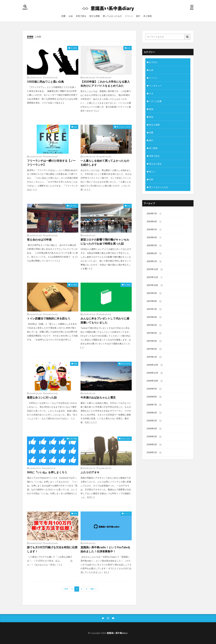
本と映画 (147, 16)
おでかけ (153, 62)
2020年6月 (154, 222)
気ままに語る (126, 364)
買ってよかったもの (112, 16)
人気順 (38, 37)
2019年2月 (154, 349)
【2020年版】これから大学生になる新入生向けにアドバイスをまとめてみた (105, 84)
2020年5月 (154, 230)
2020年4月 (154, 238)
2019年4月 (154, 333)
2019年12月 (155, 269)
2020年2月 (154, 253)
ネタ (151, 93)
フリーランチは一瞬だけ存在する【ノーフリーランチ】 (51, 163)
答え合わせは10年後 (39, 240)
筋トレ (152, 172)
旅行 (138, 16)
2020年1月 (154, 261)
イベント (129, 16)
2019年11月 (155, 277)
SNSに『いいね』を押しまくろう (47, 472)
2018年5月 (154, 421)
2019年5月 (154, 325)
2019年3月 (154, 341)
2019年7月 (154, 309)
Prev (66, 589)
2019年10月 (155, 285)
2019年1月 (154, 357)
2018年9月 (154, 389)
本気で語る (81, 16)
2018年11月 (155, 373)
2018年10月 (155, 381)
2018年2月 (154, 445)
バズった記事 (155, 101)
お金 (71, 16)
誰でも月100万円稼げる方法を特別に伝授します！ (52, 549)
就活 (151, 117)
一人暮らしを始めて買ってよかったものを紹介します (105, 163)
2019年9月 (154, 293)
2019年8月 (154, 301)
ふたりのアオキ (90, 472)
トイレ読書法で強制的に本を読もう (49, 318)
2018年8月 (154, 397)
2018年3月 (154, 437)
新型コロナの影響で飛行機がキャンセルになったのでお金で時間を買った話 (105, 242)
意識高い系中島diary (117, 633)
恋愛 (63, 16)
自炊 (151, 179)
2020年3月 (154, 246)
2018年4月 (154, 429)
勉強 (151, 109)
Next (92, 589)
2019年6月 (154, 317)
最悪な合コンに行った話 (42, 397)
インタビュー (155, 86)
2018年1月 (154, 453)
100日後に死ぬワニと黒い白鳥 (45, 82)
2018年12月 (155, 365)
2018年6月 (154, 413)
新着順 (30, 37)
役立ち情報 (94, 16)
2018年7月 (154, 405)
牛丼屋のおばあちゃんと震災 (98, 397)
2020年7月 (154, 214)
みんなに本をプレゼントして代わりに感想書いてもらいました (105, 320)
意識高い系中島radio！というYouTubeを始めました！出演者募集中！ (105, 549)
